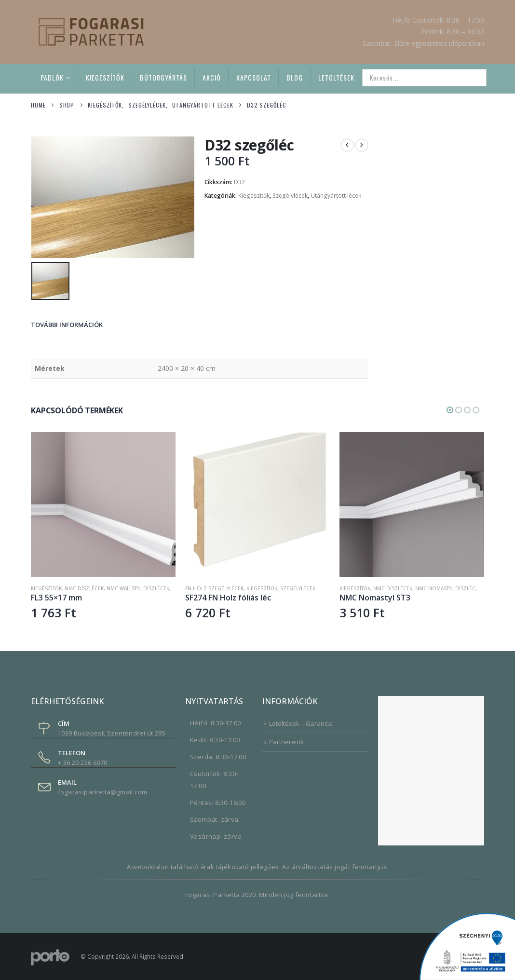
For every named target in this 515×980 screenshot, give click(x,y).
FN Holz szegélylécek (214, 587)
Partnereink (286, 741)
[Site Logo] (91, 32)
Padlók (52, 77)
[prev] (347, 145)
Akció (212, 77)
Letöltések (336, 77)
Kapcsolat (254, 77)
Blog (295, 77)
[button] (450, 409)
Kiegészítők (105, 77)
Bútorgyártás (163, 77)
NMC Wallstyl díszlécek (138, 587)
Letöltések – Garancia (301, 722)
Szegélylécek (290, 196)
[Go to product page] (103, 504)
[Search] (473, 78)
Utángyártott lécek (336, 196)
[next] (362, 145)
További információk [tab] (67, 324)
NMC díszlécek (84, 587)
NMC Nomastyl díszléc (445, 587)
